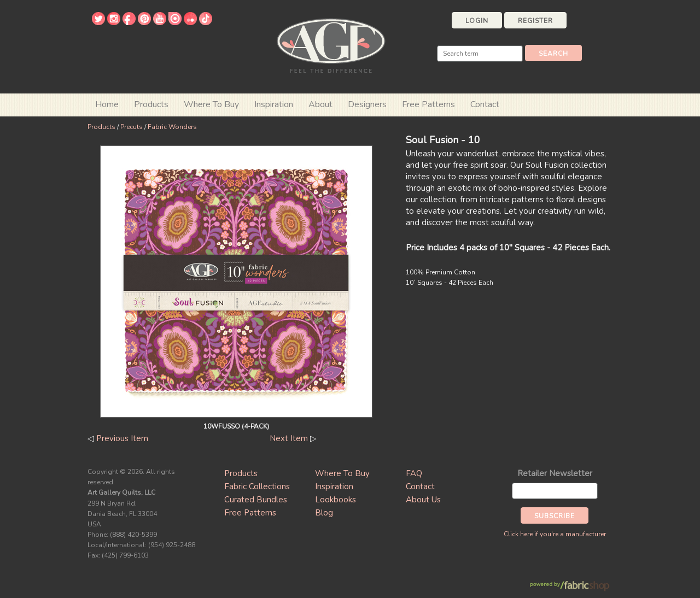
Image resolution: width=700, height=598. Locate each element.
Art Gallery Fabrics (331, 45)
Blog (324, 513)
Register (535, 21)
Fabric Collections (257, 486)
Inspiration (274, 104)
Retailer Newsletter (555, 473)
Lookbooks (336, 500)
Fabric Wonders (172, 127)
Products (101, 127)
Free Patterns (428, 104)
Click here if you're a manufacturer (555, 534)
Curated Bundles (256, 500)
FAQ (414, 473)
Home (107, 104)
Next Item (289, 438)
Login (477, 21)
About (320, 104)
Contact (485, 104)
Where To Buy (342, 473)
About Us (423, 500)
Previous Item (122, 438)
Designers (367, 104)
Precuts (132, 127)
